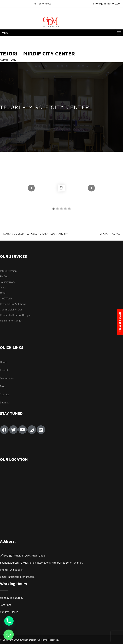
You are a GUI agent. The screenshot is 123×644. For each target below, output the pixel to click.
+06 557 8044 (16, 570)
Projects (5, 370)
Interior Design (8, 271)
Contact (4, 394)
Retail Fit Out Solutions (13, 304)
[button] (9, 635)
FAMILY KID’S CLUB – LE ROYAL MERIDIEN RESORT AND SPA (34, 234)
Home (3, 362)
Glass (3, 287)
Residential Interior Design (15, 315)
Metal (3, 293)
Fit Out (4, 276)
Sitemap (5, 402)
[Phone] (9, 621)
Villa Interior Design (11, 321)
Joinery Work (8, 282)
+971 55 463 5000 (43, 4)
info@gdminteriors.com (106, 3)
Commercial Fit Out (11, 310)
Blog (3, 386)
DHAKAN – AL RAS (111, 234)
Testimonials (7, 378)
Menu (5, 33)
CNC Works (6, 298)
